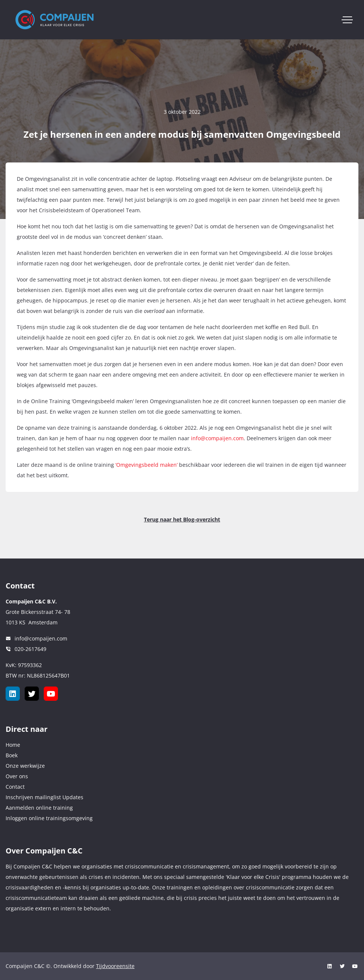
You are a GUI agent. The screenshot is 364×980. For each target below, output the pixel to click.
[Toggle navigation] (347, 20)
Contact (15, 787)
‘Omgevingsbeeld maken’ (146, 465)
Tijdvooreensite (115, 966)
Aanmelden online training (39, 808)
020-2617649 (30, 649)
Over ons (17, 776)
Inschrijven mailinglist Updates (44, 797)
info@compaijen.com (217, 438)
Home (13, 745)
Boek (12, 755)
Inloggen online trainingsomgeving (49, 818)
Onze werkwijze (25, 766)
